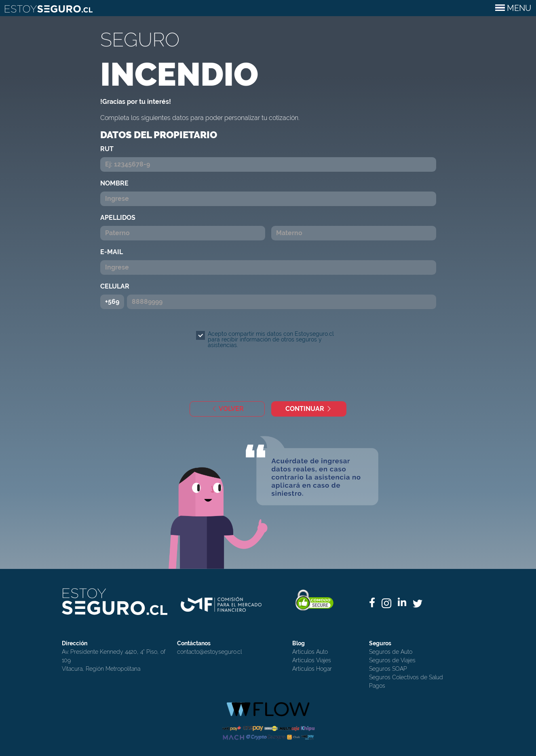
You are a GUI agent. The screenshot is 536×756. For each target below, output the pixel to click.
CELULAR (115, 286)
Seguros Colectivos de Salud (406, 677)
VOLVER (227, 409)
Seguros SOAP (388, 669)
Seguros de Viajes (392, 660)
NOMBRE (114, 183)
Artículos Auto (310, 652)
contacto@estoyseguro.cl (209, 652)
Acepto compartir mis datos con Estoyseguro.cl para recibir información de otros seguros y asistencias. (271, 339)
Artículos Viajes (312, 660)
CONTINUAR (309, 409)
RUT (107, 149)
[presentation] (273, 376)
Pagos (377, 686)
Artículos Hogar (312, 669)
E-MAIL (112, 252)
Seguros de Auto (391, 652)
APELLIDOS (118, 218)
